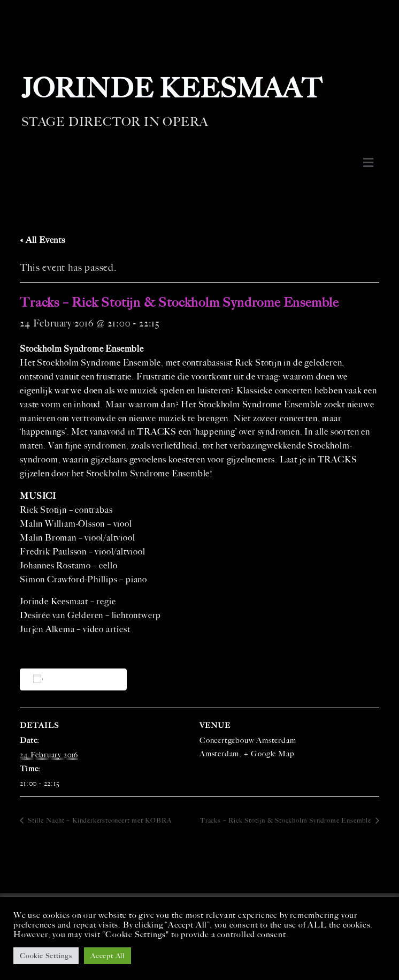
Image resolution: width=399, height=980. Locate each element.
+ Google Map (269, 754)
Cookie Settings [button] (46, 956)
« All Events (43, 240)
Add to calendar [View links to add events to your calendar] (75, 679)
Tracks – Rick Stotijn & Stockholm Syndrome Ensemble (287, 821)
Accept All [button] (108, 956)
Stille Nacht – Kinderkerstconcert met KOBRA (98, 821)
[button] (368, 163)
